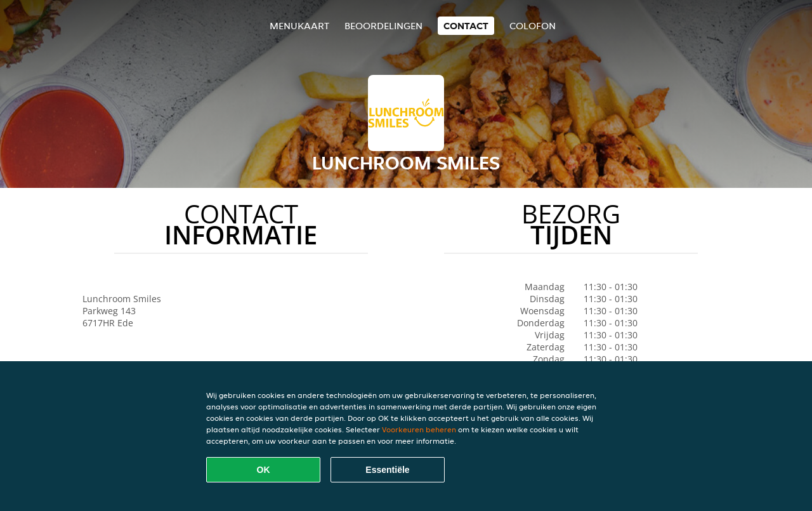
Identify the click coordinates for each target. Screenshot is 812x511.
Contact (466, 26)
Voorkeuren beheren (419, 429)
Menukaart (299, 26)
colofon (533, 26)
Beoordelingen (383, 26)
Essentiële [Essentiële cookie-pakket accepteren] (387, 470)
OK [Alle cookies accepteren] (264, 470)
